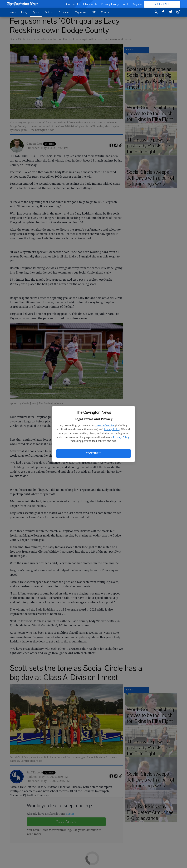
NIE (94, 12)
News (13, 12)
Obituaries (64, 12)
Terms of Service (105, 425)
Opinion (49, 12)
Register (137, 4)
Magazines (81, 12)
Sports (36, 12)
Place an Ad (91, 4)
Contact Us (73, 4)
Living (24, 12)
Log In (125, 4)
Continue (93, 453)
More (106, 12)
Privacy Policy (112, 429)
